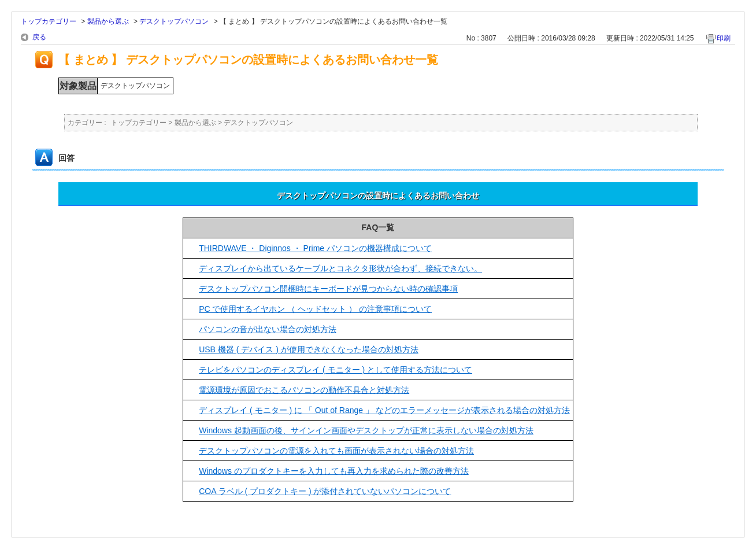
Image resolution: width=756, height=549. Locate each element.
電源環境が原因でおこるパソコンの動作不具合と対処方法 (304, 390)
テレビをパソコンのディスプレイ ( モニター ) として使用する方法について (336, 370)
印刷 (724, 38)
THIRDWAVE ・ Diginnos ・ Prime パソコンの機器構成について (315, 248)
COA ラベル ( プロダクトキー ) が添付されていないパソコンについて (325, 491)
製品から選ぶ (108, 21)
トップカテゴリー (49, 21)
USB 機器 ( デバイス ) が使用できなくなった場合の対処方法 (309, 349)
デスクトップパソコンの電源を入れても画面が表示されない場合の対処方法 (336, 451)
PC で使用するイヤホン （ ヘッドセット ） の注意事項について (315, 309)
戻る (39, 37)
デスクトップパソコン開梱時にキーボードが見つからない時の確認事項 (328, 289)
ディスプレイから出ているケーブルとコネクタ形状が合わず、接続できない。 (340, 268)
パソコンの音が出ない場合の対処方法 (268, 329)
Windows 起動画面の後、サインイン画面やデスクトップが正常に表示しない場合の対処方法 (366, 430)
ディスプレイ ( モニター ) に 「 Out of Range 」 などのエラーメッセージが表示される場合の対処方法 (384, 410)
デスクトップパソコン (174, 21)
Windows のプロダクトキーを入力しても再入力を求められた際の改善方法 (334, 471)
